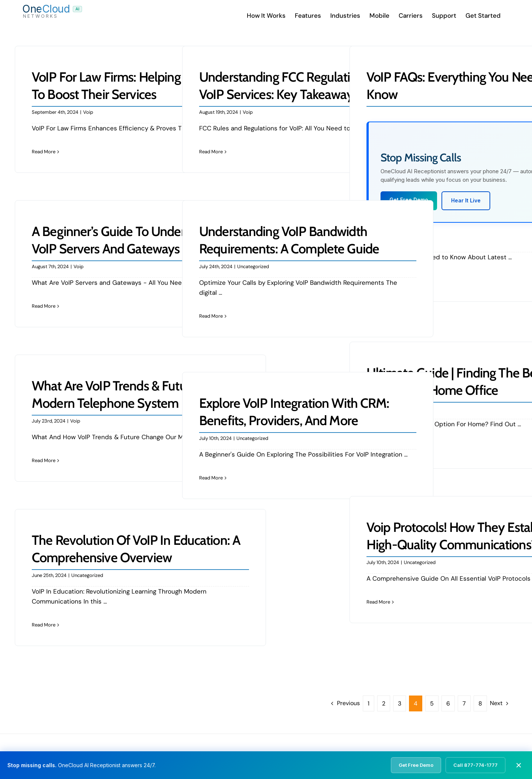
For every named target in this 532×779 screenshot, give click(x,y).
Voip (88, 112)
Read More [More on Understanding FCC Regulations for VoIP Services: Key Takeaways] (211, 152)
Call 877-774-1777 (475, 765)
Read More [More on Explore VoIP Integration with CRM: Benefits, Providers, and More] (211, 478)
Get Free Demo (416, 765)
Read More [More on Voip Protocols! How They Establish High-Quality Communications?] (378, 602)
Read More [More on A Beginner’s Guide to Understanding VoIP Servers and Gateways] (44, 306)
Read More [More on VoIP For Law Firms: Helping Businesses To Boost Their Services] (44, 152)
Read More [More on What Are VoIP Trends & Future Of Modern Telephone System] (44, 460)
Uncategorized (253, 266)
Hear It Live (466, 200)
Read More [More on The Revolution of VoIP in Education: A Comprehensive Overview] (44, 625)
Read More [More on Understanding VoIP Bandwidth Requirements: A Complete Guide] (211, 316)
